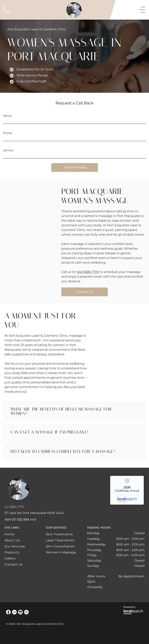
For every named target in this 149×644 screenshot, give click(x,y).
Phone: (8, 133)
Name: (7, 116)
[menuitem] (15, 534)
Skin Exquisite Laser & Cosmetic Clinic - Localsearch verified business (127, 490)
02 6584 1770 (14, 507)
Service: (8, 150)
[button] (74, 411)
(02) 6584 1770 (88, 272)
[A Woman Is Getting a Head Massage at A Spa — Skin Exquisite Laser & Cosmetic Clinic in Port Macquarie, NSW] (31, 211)
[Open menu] (142, 10)
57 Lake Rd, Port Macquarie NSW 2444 (34, 513)
